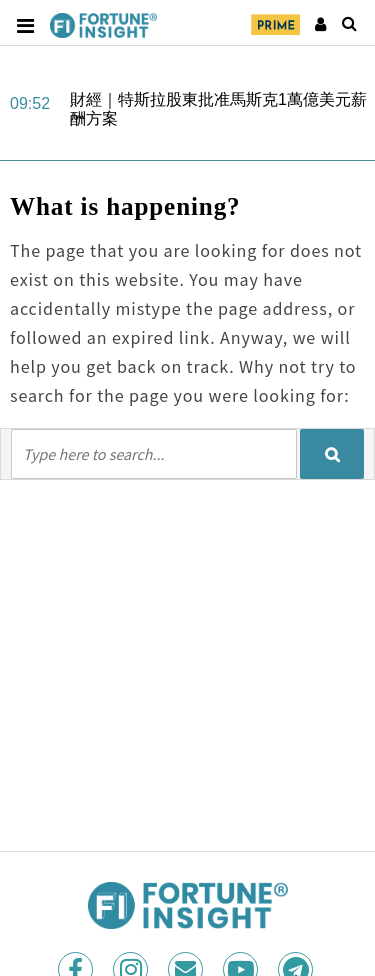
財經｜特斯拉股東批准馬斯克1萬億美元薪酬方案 (218, 109)
